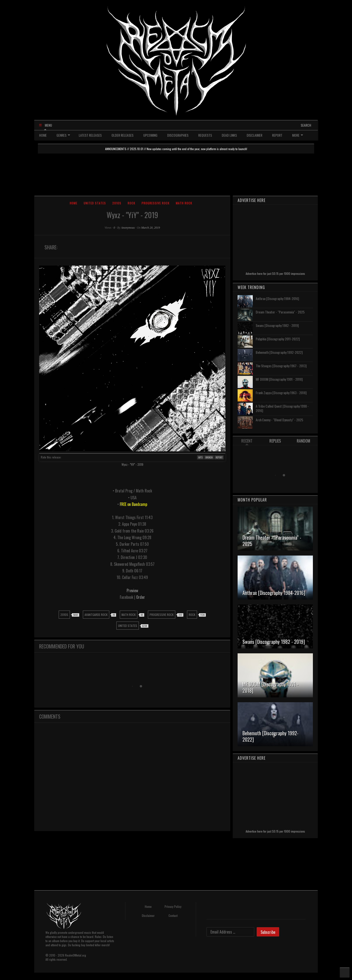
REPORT (277, 135)
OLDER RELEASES (122, 135)
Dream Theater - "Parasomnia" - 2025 (280, 312)
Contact (173, 916)
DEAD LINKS (229, 135)
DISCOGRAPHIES (178, 135)
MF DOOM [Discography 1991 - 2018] (279, 379)
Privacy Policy (173, 907)
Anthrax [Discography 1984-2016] (277, 298)
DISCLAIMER (254, 135)
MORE (298, 135)
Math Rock (184, 203)
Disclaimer (148, 916)
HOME (43, 135)
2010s (117, 203)
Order (141, 597)
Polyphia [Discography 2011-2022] (278, 339)
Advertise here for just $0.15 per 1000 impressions (275, 273)
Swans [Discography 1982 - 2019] (277, 325)
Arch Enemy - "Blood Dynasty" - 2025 (279, 420)
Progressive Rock (155, 203)
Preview (132, 590)
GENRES (63, 135)
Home (73, 203)
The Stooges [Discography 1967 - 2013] (281, 366)
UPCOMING (150, 135)
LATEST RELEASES (90, 135)
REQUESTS (205, 135)
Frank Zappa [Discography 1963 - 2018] (281, 393)
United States (95, 203)
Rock (131, 203)
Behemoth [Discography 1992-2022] (279, 352)
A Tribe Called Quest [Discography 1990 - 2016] (282, 408)
